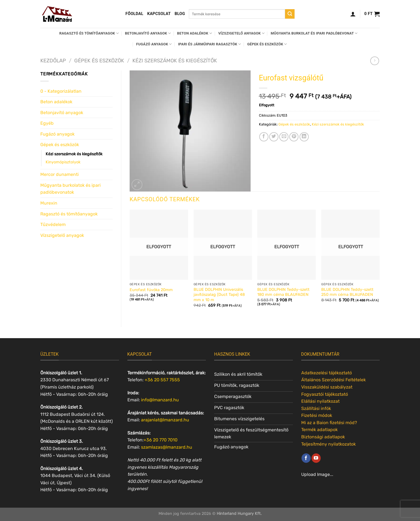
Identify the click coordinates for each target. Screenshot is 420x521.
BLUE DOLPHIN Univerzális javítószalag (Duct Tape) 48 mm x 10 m (219, 295)
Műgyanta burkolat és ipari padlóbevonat (314, 33)
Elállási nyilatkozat (320, 401)
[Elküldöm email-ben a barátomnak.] (284, 137)
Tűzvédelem (53, 224)
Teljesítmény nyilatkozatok (328, 444)
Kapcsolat (159, 14)
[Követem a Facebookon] (306, 458)
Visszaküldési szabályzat (327, 387)
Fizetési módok (317, 415)
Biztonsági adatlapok (323, 437)
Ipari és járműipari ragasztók (209, 44)
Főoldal (134, 14)
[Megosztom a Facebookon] (264, 137)
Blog (180, 14)
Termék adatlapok (319, 430)
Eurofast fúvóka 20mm (151, 290)
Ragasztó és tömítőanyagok (89, 33)
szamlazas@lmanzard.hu (167, 447)
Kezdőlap (53, 61)
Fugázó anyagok (154, 44)
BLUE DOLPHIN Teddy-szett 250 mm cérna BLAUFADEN (347, 292)
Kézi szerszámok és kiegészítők (175, 61)
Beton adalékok (195, 33)
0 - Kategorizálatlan (61, 91)
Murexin (49, 203)
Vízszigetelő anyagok (241, 33)
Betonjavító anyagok (148, 33)
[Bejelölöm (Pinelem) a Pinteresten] (294, 137)
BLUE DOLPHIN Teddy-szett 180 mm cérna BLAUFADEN (283, 292)
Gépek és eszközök (267, 44)
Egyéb (47, 123)
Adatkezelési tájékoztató (327, 373)
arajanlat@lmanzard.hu (165, 420)
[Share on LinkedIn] (304, 137)
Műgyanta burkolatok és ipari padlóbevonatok (71, 189)
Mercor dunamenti (60, 174)
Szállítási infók (316, 408)
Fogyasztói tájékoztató (325, 394)
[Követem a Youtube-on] (316, 458)
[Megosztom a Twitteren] (274, 137)
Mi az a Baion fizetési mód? (329, 423)
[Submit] (290, 14)
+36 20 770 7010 (160, 440)
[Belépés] (353, 14)
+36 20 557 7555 (162, 380)
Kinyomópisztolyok (63, 162)
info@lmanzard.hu (160, 400)
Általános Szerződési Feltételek (333, 380)
